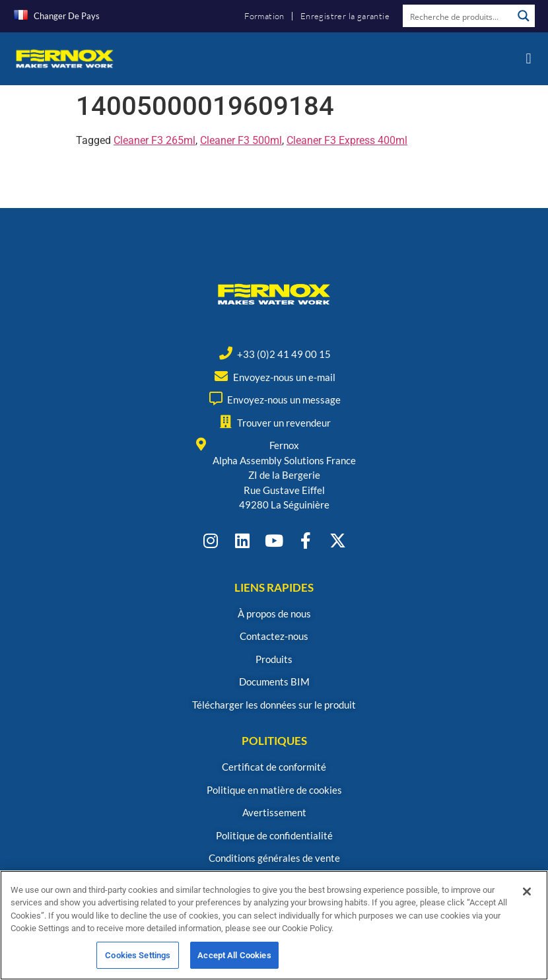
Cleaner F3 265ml (154, 140)
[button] (529, 58)
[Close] (527, 899)
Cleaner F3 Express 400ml (347, 140)
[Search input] (458, 16)
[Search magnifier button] (524, 16)
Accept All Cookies (234, 962)
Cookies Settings (138, 962)
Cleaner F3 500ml (241, 140)
